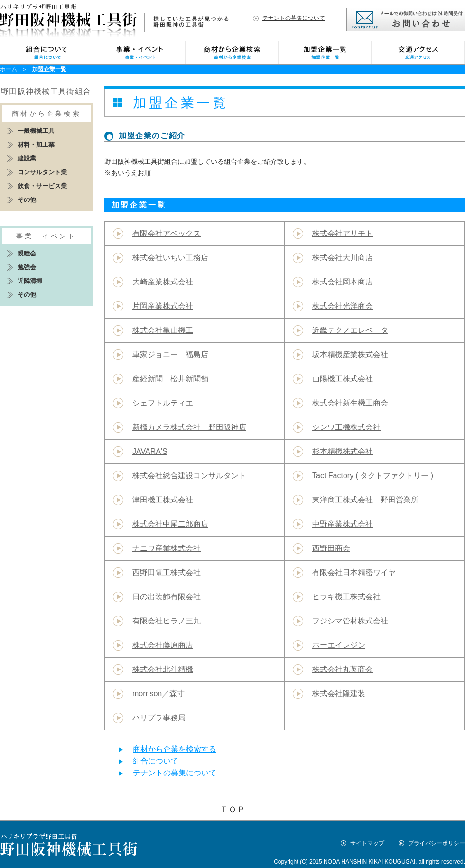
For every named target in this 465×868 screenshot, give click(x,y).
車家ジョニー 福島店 (170, 354)
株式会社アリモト (343, 233)
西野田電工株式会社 (167, 572)
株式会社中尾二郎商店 (170, 524)
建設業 (27, 158)
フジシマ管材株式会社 (350, 621)
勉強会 (27, 267)
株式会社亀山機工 (163, 330)
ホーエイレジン (339, 645)
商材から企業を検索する (175, 749)
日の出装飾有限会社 (167, 597)
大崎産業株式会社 (163, 282)
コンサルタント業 (42, 172)
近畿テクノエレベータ (350, 330)
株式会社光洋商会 (343, 306)
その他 (27, 200)
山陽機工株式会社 (343, 379)
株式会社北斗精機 (163, 669)
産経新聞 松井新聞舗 (170, 379)
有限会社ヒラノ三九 (167, 621)
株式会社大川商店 (343, 258)
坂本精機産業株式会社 (350, 354)
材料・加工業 (36, 145)
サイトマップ (367, 843)
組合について (156, 761)
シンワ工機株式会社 (346, 427)
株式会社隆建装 (339, 693)
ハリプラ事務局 (159, 718)
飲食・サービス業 (42, 186)
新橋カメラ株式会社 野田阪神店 (189, 427)
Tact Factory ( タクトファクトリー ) (373, 476)
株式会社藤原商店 (163, 645)
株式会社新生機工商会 (350, 403)
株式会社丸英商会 (343, 669)
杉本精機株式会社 (343, 451)
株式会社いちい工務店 (170, 258)
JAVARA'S (150, 451)
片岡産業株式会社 (163, 306)
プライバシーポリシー (437, 843)
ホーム (9, 69)
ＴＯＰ (232, 810)
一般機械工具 (36, 131)
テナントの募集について (294, 18)
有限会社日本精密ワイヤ (354, 572)
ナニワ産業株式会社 (167, 548)
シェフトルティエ (163, 403)
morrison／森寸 (158, 693)
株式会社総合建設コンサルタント (189, 476)
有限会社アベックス (167, 233)
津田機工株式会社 (163, 500)
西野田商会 (331, 548)
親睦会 (27, 253)
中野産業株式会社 (343, 524)
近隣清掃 (30, 281)
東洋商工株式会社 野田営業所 (365, 500)
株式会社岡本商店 (343, 282)
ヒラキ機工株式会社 (346, 597)
